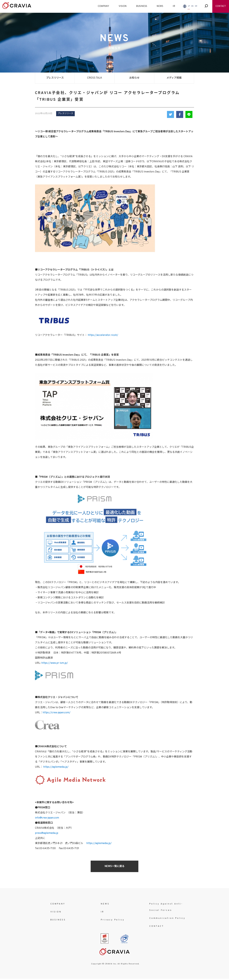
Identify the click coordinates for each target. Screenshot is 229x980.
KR (196, 6)
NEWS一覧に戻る (115, 866)
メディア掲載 (174, 78)
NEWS (160, 6)
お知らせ (134, 78)
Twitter (170, 114)
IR (174, 6)
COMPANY (103, 6)
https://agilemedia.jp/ (56, 767)
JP (189, 6)
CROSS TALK (95, 78)
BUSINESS (142, 6)
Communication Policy (167, 918)
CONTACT (221, 6)
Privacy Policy (113, 920)
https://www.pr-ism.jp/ (55, 663)
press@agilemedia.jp (47, 833)
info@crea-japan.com (47, 818)
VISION (123, 6)
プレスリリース (55, 78)
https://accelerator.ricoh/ (103, 335)
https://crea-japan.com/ (57, 713)
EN (192, 6)
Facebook (180, 114)
